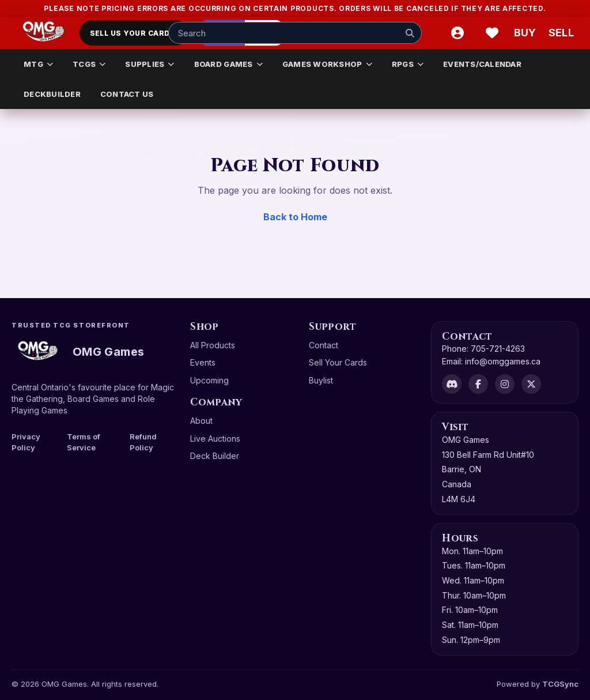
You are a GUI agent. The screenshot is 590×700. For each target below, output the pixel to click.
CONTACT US (127, 94)
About (201, 421)
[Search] (410, 33)
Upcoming (209, 380)
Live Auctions (215, 439)
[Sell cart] (561, 33)
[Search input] (295, 33)
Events (203, 362)
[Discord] (452, 384)
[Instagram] (505, 384)
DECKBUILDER (52, 94)
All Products (213, 345)
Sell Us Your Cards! (134, 33)
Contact (324, 345)
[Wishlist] (492, 33)
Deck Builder (215, 456)
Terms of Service (84, 442)
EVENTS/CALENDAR (482, 64)
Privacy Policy (26, 442)
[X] (531, 384)
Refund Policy (143, 442)
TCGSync (560, 684)
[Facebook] (478, 384)
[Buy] (527, 33)
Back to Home (295, 217)
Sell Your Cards (338, 362)
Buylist (321, 380)
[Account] (457, 33)
